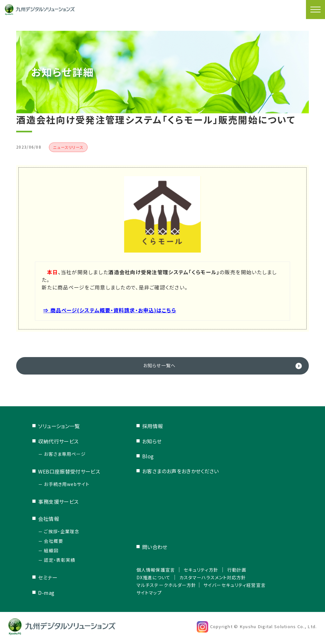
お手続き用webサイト (67, 485)
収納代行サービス (58, 442)
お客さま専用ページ (65, 455)
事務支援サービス (58, 502)
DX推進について (147, 578)
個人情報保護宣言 (150, 570)
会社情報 (49, 520)
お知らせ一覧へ (159, 366)
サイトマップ (142, 593)
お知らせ (143, 442)
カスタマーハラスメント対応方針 (213, 578)
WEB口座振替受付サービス (69, 472)
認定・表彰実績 (60, 561)
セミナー (48, 578)
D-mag (46, 594)
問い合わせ (146, 548)
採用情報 (144, 427)
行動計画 (240, 570)
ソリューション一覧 (59, 427)
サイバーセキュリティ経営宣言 (239, 586)
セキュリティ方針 (200, 570)
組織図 (51, 551)
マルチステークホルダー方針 (162, 586)
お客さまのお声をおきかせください (172, 472)
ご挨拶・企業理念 (62, 532)
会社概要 (53, 542)
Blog (139, 457)
